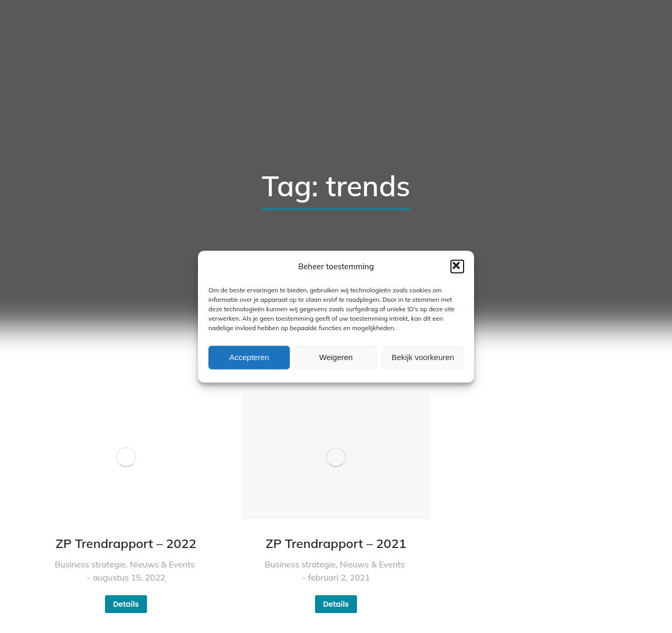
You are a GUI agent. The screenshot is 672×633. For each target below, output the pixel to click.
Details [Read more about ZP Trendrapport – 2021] (336, 604)
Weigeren (336, 357)
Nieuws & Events (162, 564)
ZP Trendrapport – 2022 (126, 543)
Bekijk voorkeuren (423, 357)
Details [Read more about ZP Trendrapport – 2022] (126, 604)
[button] (457, 267)
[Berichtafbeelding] (126, 457)
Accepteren (249, 357)
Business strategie (90, 564)
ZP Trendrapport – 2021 (336, 543)
